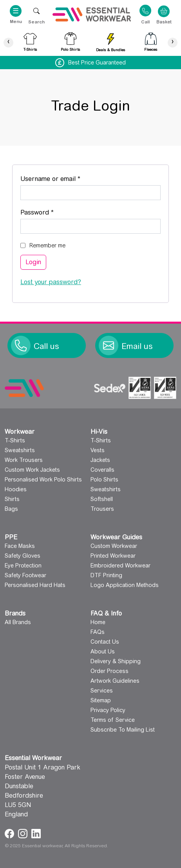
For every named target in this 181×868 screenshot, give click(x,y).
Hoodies (16, 489)
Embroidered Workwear (120, 566)
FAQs (98, 632)
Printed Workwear (113, 556)
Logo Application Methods (125, 585)
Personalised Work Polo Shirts (43, 480)
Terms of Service (113, 720)
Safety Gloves (23, 556)
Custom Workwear (114, 546)
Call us (46, 346)
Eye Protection (23, 566)
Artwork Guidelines (115, 681)
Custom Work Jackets (32, 470)
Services (102, 691)
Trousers (102, 509)
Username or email (63, 178)
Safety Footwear (25, 575)
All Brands (18, 622)
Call (145, 21)
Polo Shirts (104, 480)
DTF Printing (106, 575)
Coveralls (102, 470)
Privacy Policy (108, 710)
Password (50, 211)
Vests (98, 450)
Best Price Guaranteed (97, 63)
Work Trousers (24, 460)
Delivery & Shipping (116, 661)
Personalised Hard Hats (35, 585)
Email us (137, 346)
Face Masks (20, 546)
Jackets (100, 460)
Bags (11, 509)
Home (98, 622)
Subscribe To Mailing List (123, 730)
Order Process (110, 671)
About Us (103, 651)
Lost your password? (51, 282)
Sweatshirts (20, 450)
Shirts (12, 499)
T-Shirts (15, 440)
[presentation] (8, 42)
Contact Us (105, 642)
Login (33, 262)
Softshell (102, 499)
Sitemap (101, 700)
